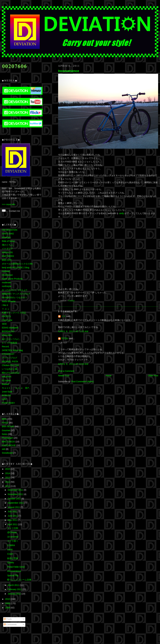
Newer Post (64, 376)
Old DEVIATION (10, 230)
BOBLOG (6, 395)
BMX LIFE (7, 260)
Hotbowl (6, 271)
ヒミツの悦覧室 (10, 343)
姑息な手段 (13, 558)
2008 (8, 608)
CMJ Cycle (7, 320)
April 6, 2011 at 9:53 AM (73, 364)
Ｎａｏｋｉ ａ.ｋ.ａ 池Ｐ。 (17, 388)
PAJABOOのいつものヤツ (15, 298)
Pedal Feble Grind (16, 567)
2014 (8, 473)
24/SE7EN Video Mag (12, 350)
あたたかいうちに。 (12, 339)
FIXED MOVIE (9, 445)
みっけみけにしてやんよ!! (15, 290)
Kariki (10, 550)
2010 (8, 599)
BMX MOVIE (8, 427)
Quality (11, 563)
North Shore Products (12, 279)
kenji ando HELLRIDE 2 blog (16, 268)
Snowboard (7, 453)
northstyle (7, 286)
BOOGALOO (8, 331)
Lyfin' (4, 399)
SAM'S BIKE (8, 234)
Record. (6, 347)
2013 (8, 478)
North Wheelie (9, 301)
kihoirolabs (7, 335)
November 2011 (16, 494)
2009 (8, 603)
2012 (8, 482)
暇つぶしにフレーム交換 (19, 580)
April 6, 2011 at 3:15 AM (73, 331)
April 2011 (13, 524)
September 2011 (16, 503)
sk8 (4, 449)
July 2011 (13, 511)
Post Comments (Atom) (82, 382)
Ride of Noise (8, 241)
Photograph (7, 438)
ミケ (63, 316)
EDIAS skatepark (10, 328)
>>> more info (9, 204)
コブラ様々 (13, 541)
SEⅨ (4, 324)
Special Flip (13, 576)
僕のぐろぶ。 (8, 245)
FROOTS (6, 316)
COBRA (11, 545)
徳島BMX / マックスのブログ (16, 294)
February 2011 (15, 589)
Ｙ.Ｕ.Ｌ (6, 309)
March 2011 (14, 585)
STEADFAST (8, 354)
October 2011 (15, 499)
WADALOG (7, 252)
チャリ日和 (13, 528)
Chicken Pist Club (10, 365)
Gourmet (6, 430)
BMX (4, 419)
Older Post (153, 376)
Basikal (5, 384)
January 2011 (15, 594)
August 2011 (14, 507)
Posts (8, 619)
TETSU (65, 338)
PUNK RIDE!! (8, 403)
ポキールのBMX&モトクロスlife (17, 264)
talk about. (7, 377)
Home (109, 376)
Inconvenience (69, 71)
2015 (8, 469)
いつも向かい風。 (11, 369)
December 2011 (16, 490)
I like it (5, 305)
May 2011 (13, 520)
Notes (5, 434)
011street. (7, 380)
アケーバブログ (10, 358)
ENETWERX (8, 256)
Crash (10, 554)
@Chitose (12, 532)
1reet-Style (7, 392)
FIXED (71, 301)
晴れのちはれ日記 (11, 373)
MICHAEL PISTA (10, 362)
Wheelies (6, 237)
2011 (8, 486)
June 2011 (13, 516)
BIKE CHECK (8, 442)
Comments (10, 625)
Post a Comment (66, 371)
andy (122, 213)
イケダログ (7, 249)
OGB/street (7, 275)
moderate (6, 283)
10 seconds (13, 537)
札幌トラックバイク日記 (14, 313)
